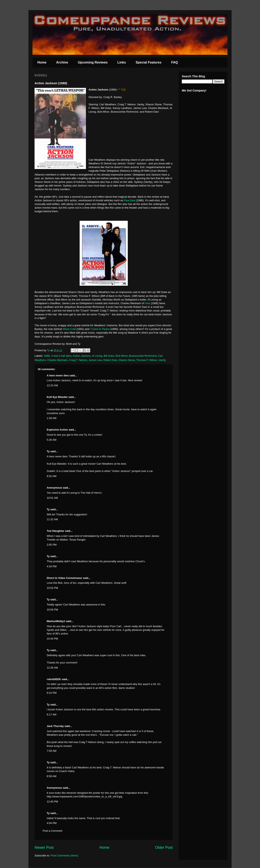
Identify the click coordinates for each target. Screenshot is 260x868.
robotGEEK (54, 679)
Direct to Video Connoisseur (64, 578)
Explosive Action (57, 430)
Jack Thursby (55, 726)
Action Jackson (82, 356)
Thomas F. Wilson (147, 360)
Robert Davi (110, 360)
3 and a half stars (61, 356)
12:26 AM (52, 668)
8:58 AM (52, 776)
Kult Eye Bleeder (57, 397)
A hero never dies (58, 375)
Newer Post (44, 848)
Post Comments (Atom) (64, 856)
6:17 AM (52, 715)
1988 (47, 356)
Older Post (164, 848)
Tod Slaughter (55, 531)
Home (42, 62)
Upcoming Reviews (93, 62)
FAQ (175, 62)
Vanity (162, 360)
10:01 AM (52, 498)
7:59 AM (52, 751)
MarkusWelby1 (56, 621)
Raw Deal (130, 200)
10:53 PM (52, 588)
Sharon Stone (127, 360)
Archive (62, 62)
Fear (147, 303)
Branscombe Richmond (143, 356)
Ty (48, 451)
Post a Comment (53, 831)
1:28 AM (52, 418)
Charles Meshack (57, 360)
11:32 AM (52, 519)
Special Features (149, 62)
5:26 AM (52, 440)
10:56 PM (52, 610)
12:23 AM (52, 385)
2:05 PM (52, 545)
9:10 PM (52, 693)
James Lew (95, 360)
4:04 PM (52, 823)
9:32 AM (52, 476)
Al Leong (97, 356)
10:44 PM (52, 639)
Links (122, 62)
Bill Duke (109, 356)
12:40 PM (52, 802)
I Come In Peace (100, 329)
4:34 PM (52, 566)
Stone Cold (69, 329)
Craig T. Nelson (78, 360)
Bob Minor (122, 356)
